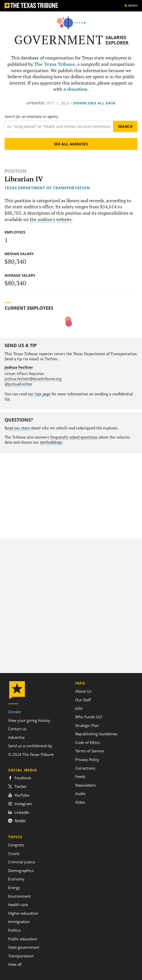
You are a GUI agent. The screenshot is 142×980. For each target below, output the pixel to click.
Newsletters (85, 785)
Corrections (85, 768)
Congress (16, 845)
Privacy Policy (87, 759)
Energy (14, 888)
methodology (51, 442)
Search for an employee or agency (31, 117)
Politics (14, 930)
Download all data (94, 103)
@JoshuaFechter (19, 384)
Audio (80, 794)
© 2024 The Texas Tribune (31, 754)
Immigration (19, 922)
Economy (16, 879)
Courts (14, 853)
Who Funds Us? (89, 717)
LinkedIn (19, 812)
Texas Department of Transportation (47, 188)
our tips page (39, 394)
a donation (76, 89)
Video (80, 802)
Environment (19, 896)
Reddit (17, 821)
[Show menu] (131, 6)
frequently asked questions (74, 437)
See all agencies (71, 144)
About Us (83, 691)
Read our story (17, 428)
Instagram (20, 804)
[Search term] (59, 126)
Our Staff (83, 700)
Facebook (20, 778)
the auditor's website (51, 219)
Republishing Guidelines (96, 734)
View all (15, 964)
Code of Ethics (88, 742)
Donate (14, 712)
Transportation (21, 956)
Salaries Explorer (117, 40)
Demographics (21, 870)
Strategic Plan (87, 725)
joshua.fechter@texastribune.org (33, 379)
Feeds (80, 776)
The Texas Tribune (55, 64)
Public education (23, 939)
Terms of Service (90, 751)
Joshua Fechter (19, 367)
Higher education (23, 913)
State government (24, 947)
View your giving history (29, 720)
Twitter (17, 786)
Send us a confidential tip (30, 746)
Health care (18, 905)
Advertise (16, 737)
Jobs (79, 708)
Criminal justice (22, 862)
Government (59, 40)
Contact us (17, 729)
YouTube (19, 795)
